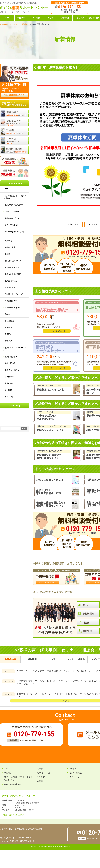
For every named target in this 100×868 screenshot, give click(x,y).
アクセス (73, 769)
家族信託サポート (12, 357)
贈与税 (7, 314)
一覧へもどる (73, 224)
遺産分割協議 (10, 287)
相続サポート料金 (12, 370)
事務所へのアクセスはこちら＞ (14, 815)
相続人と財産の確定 (13, 274)
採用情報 (8, 390)
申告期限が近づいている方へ (15, 233)
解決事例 (8, 241)
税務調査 (8, 334)
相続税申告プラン (12, 218)
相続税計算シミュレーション (15, 349)
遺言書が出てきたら (13, 308)
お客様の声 (9, 377)
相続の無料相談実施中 (14, 205)
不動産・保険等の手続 (14, 294)
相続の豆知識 (10, 363)
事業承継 (8, 341)
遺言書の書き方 (11, 301)
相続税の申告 (10, 247)
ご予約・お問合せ (12, 212)
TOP (8, 189)
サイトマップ (10, 397)
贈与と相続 (9, 321)
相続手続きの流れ (12, 267)
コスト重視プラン (12, 225)
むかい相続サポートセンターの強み (15, 197)
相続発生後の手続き (13, 261)
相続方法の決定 (11, 281)
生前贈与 (8, 327)
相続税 (7, 254)
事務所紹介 (9, 383)
